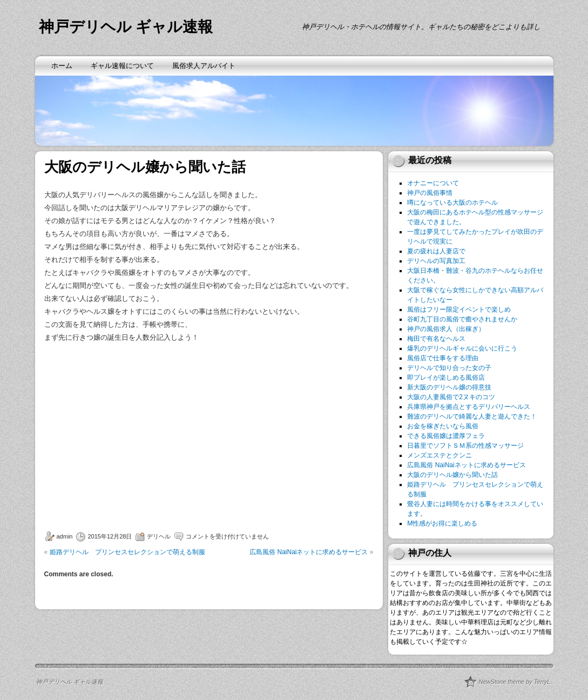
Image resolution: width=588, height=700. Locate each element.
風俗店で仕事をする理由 (443, 358)
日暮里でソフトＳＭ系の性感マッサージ (465, 446)
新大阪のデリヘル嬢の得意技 (449, 387)
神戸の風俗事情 (430, 193)
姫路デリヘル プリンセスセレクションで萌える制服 (127, 552)
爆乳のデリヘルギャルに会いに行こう (462, 348)
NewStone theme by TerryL (515, 682)
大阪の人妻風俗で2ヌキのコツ (451, 397)
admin (65, 536)
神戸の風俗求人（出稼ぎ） (446, 329)
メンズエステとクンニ (440, 455)
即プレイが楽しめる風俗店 (446, 378)
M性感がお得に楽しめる (442, 523)
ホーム (62, 66)
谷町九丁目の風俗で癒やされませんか (462, 319)
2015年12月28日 (110, 536)
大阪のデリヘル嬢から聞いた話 (452, 475)
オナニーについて (433, 183)
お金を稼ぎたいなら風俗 (443, 426)
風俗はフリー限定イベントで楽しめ (459, 309)
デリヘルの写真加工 (436, 261)
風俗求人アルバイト (204, 66)
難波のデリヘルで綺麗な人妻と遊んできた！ (472, 416)
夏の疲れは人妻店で (436, 251)
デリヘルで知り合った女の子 (449, 368)
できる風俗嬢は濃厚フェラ (446, 436)
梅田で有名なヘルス (436, 339)
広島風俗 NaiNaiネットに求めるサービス (309, 552)
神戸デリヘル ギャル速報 (126, 27)
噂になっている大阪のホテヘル (452, 203)
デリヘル (159, 536)
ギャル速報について (122, 66)
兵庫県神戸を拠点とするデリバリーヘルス (469, 407)
